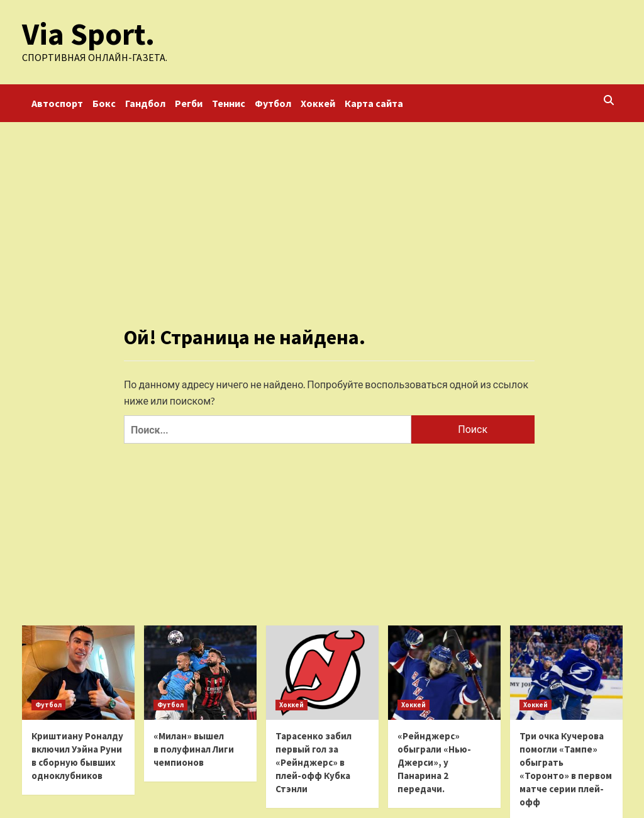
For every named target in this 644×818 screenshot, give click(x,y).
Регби (189, 103)
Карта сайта (374, 103)
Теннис (229, 103)
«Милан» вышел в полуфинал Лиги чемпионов (194, 749)
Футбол (273, 103)
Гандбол (145, 103)
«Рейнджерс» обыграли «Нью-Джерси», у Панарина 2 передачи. (434, 762)
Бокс (104, 103)
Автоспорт (57, 103)
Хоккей (318, 103)
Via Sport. (88, 34)
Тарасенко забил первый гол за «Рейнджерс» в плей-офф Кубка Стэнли (314, 762)
